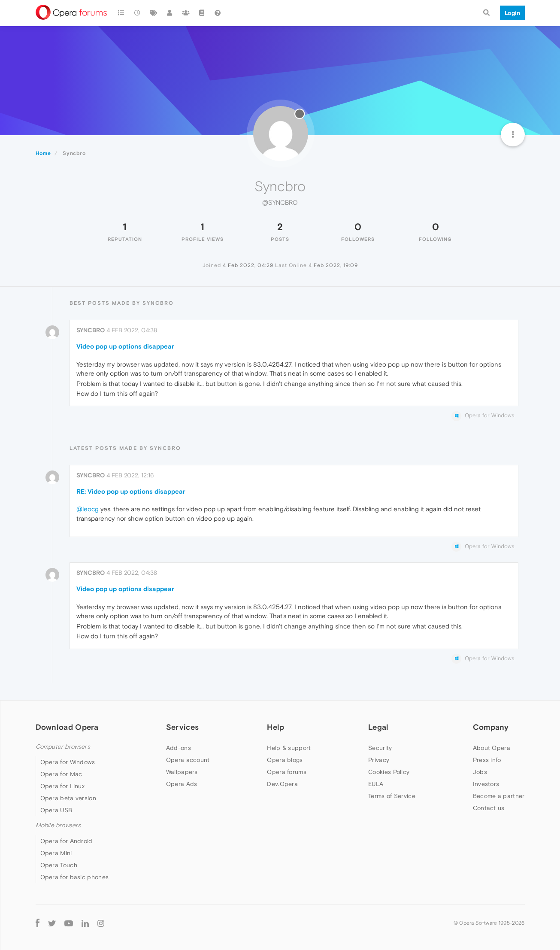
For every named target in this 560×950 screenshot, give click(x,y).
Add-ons (179, 748)
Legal (378, 727)
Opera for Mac (61, 774)
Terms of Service (392, 796)
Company (491, 727)
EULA (376, 784)
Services (182, 727)
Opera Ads (182, 784)
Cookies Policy (389, 772)
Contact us (489, 808)
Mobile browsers (58, 825)
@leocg (88, 509)
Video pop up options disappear (125, 346)
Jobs (480, 772)
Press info (487, 760)
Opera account (188, 760)
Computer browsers (63, 747)
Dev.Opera (282, 784)
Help (275, 727)
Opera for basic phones (75, 877)
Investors (486, 784)
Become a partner (499, 796)
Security (380, 748)
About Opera (492, 748)
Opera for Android (67, 841)
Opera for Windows (68, 762)
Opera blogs (285, 760)
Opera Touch (59, 865)
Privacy (379, 760)
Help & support (289, 748)
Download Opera (67, 727)
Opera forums (287, 772)
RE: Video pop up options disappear (131, 491)
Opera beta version (68, 798)
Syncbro (91, 330)
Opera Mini (56, 853)
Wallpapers (182, 772)
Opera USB (56, 810)
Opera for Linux (63, 786)
